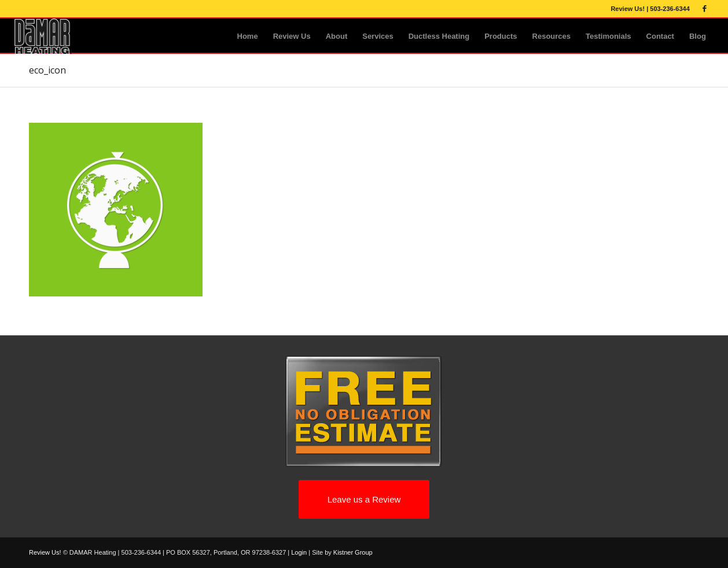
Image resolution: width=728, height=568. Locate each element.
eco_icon (47, 70)
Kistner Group (353, 552)
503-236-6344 (670, 9)
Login (299, 552)
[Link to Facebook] (705, 9)
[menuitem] (248, 36)
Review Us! (628, 9)
